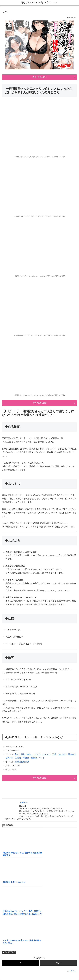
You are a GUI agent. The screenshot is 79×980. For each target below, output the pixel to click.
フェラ (38, 754)
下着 (54, 754)
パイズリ (46, 754)
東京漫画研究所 (22, 762)
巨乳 (23, 754)
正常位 (18, 758)
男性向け (72, 754)
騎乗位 (26, 758)
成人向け (9, 758)
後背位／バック (38, 758)
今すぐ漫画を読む (40, 77)
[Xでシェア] (21, 963)
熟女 (17, 754)
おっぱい (62, 754)
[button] (58, 963)
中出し (30, 754)
